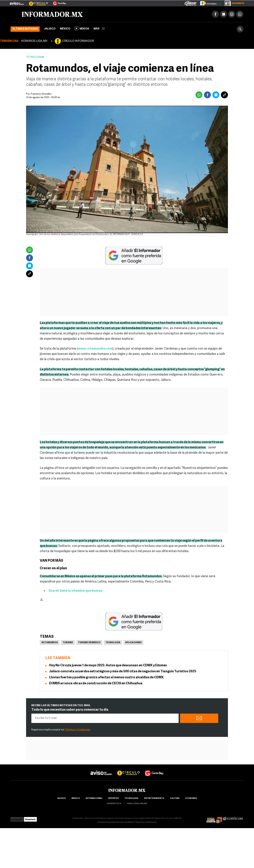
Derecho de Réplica (125, 822)
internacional (94, 798)
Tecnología (34, 57)
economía (191, 798)
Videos (82, 28)
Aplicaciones (133, 643)
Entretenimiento (154, 798)
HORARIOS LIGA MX (34, 41)
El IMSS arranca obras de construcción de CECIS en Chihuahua (96, 684)
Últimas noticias (25, 29)
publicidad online (137, 804)
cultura (175, 798)
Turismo (68, 643)
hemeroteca (114, 804)
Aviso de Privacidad (106, 822)
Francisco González (41, 94)
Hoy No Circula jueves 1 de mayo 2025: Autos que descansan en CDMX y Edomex (108, 666)
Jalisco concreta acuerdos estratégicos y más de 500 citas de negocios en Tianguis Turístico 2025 (123, 672)
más (99, 29)
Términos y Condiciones (78, 730)
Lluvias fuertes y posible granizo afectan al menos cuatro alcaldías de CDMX (106, 678)
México (65, 29)
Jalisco (50, 29)
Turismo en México (89, 643)
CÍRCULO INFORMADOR (78, 41)
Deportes (113, 798)
